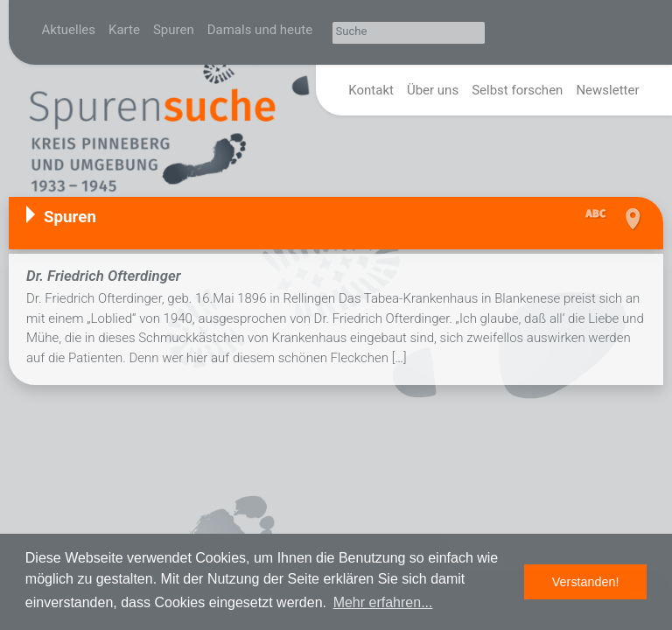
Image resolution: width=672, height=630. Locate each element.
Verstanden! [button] (586, 582)
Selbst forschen (517, 90)
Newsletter (607, 90)
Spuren (174, 30)
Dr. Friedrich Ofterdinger (104, 276)
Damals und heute (260, 30)
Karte (124, 30)
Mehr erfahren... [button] (383, 602)
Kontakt (371, 90)
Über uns (433, 90)
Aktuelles (69, 30)
